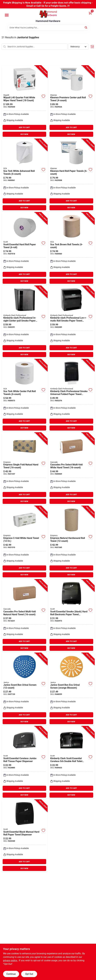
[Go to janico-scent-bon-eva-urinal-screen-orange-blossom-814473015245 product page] (72, 689)
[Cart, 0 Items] (90, 13)
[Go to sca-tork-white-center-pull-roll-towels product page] (25, 395)
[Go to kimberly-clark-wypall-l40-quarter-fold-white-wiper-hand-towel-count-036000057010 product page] (25, 102)
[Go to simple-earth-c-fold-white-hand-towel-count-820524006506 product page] (25, 542)
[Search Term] (48, 28)
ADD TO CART (24, 127)
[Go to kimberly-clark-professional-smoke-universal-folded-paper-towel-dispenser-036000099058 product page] (72, 395)
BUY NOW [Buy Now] (24, 134)
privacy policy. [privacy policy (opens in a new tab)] (10, 960)
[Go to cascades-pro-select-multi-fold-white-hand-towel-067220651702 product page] (72, 469)
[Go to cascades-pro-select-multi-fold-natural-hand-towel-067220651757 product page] (25, 616)
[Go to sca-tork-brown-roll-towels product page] (72, 249)
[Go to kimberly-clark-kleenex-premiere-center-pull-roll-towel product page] (72, 102)
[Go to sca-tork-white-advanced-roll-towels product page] (25, 175)
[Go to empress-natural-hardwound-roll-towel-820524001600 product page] (72, 542)
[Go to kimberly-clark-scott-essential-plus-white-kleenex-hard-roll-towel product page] (72, 175)
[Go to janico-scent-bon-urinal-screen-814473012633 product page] (25, 689)
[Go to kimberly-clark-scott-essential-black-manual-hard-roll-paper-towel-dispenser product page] (25, 836)
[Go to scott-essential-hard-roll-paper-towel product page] (25, 249)
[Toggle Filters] (92, 47)
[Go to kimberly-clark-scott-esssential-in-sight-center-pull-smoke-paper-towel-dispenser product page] (25, 322)
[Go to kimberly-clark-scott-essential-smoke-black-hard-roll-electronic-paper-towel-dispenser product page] (72, 616)
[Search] (86, 27)
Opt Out (29, 974)
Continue (11, 974)
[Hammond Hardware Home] (48, 14)
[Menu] (7, 15)
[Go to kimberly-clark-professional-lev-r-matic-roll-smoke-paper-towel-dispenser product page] (72, 322)
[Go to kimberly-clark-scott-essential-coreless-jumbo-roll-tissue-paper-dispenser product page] (25, 762)
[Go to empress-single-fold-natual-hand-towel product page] (25, 469)
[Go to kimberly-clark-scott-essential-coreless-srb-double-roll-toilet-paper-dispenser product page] (72, 762)
